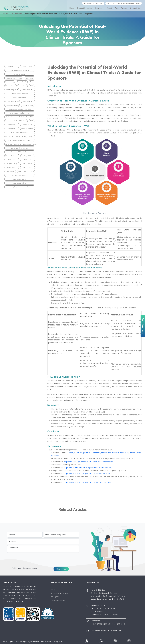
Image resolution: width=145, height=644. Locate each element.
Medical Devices (10, 86)
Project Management (20, 97)
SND (30, 136)
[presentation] (25, 558)
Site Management (28, 101)
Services (100, 8)
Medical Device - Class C (20, 179)
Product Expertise (85, 8)
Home (72, 8)
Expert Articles (121, 8)
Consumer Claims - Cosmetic (20, 70)
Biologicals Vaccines (12, 156)
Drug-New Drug (12, 164)
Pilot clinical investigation (20, 132)
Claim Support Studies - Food (20, 113)
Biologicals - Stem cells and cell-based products (20, 144)
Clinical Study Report (12, 101)
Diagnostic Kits (22, 82)
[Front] (16, 8)
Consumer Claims (20, 74)
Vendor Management (12, 105)
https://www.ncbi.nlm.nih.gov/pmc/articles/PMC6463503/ (88, 482)
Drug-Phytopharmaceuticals (20, 187)
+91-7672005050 (93, 3)
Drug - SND (28, 156)
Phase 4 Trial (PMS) (27, 129)
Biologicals (12, 66)
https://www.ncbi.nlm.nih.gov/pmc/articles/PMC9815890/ (88, 473)
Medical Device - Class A (26, 171)
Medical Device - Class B (20, 175)
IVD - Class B (27, 164)
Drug (32, 82)
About (109, 8)
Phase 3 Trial (12, 129)
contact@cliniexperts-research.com (124, 3)
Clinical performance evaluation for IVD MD (20, 117)
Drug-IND (27, 160)
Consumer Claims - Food (14, 78)
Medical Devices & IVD (60, 593)
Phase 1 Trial (12, 125)
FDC (32, 121)
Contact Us (135, 8)
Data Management (12, 90)
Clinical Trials (27, 66)
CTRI (32, 86)
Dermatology (10, 82)
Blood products (28, 105)
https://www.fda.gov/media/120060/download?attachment (88, 462)
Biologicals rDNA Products (20, 152)
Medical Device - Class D (20, 183)
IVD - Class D (28, 167)
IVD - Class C (12, 167)
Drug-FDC (12, 160)
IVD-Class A (10, 171)
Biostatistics (23, 86)
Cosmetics (29, 78)
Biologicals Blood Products (20, 148)
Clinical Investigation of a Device (16, 121)
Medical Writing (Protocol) (20, 94)
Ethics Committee (27, 90)
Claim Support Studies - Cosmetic (20, 109)
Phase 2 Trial (28, 125)
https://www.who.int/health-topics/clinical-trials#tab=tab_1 (89, 468)
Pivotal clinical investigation (14, 136)
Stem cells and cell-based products (20, 140)
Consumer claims (58, 600)
